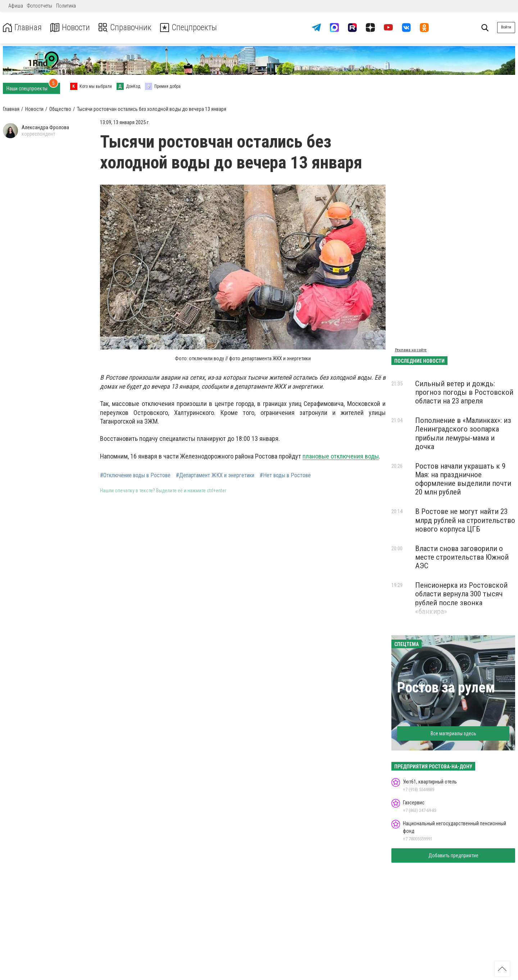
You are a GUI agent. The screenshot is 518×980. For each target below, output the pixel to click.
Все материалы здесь (453, 733)
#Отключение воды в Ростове (135, 475)
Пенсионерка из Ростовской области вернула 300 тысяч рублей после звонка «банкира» (461, 598)
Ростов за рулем (446, 688)
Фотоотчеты (40, 6)
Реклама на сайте (411, 350)
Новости (71, 28)
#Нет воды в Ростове (285, 475)
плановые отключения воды (341, 456)
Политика (66, 6)
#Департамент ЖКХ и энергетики (215, 475)
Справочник (127, 28)
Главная (23, 28)
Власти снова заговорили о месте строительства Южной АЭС (462, 557)
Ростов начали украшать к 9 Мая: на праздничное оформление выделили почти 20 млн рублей (463, 479)
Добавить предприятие (453, 855)
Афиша (16, 6)
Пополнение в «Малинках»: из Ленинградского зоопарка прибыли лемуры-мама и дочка (463, 433)
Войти (506, 27)
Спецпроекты (192, 28)
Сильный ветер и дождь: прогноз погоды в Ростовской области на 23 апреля (464, 392)
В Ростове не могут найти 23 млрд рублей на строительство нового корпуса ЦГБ (465, 520)
